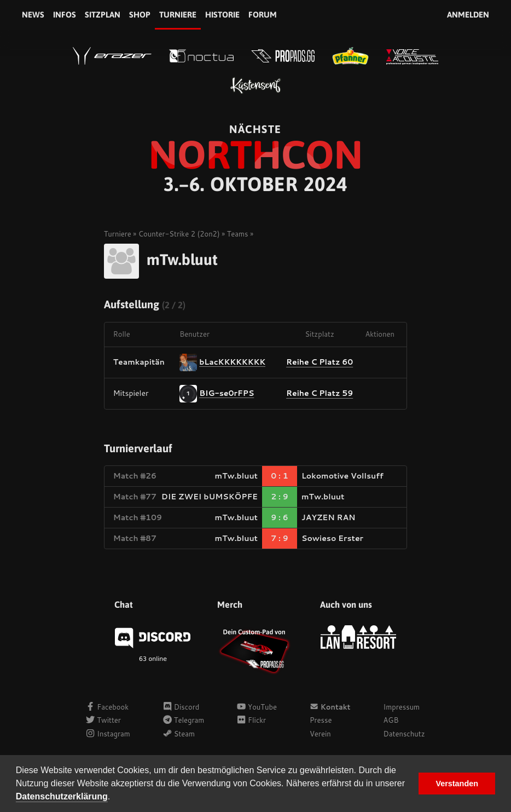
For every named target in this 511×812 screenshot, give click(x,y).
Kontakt (330, 707)
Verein (320, 734)
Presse (321, 720)
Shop (140, 15)
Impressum (402, 707)
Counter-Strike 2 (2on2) (179, 234)
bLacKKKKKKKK (232, 361)
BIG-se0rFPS (227, 393)
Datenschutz (404, 734)
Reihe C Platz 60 (320, 362)
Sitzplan (103, 15)
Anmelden (468, 15)
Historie (222, 15)
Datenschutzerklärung (62, 796)
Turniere (178, 15)
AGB (391, 720)
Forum (263, 15)
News (33, 15)
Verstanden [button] (457, 784)
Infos (65, 15)
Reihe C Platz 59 (320, 393)
